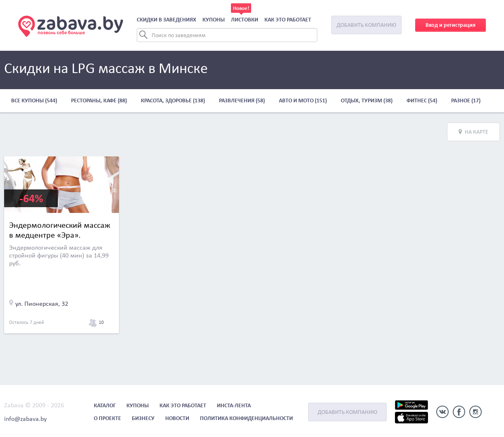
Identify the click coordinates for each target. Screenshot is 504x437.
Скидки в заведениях (166, 20)
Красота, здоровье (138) (173, 100)
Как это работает (288, 20)
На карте (473, 132)
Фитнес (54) (422, 100)
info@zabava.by (25, 419)
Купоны (214, 20)
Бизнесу (143, 418)
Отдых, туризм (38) (367, 100)
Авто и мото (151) (303, 100)
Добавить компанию (366, 25)
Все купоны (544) (34, 100)
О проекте (107, 418)
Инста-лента (234, 405)
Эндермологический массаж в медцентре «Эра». (60, 230)
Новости (177, 418)
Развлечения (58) (242, 100)
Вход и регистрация (451, 25)
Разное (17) (466, 100)
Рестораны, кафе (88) (99, 100)
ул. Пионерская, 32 (42, 304)
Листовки (245, 20)
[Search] (227, 35)
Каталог (105, 405)
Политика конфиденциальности (246, 418)
